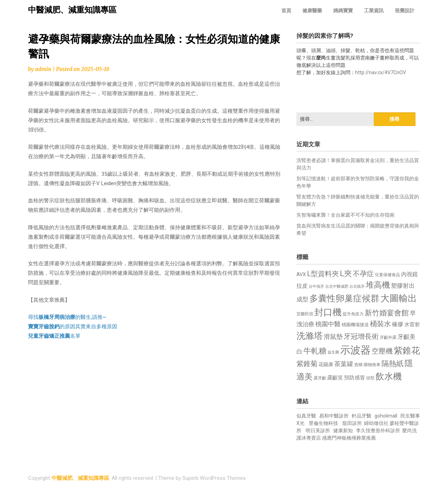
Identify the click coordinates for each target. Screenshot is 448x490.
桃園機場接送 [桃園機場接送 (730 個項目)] (355, 325)
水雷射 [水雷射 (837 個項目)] (412, 324)
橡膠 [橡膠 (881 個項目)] (398, 324)
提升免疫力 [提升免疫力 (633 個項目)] (353, 314)
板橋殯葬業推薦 (359, 438)
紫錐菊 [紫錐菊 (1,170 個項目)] (307, 364)
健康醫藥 (312, 10)
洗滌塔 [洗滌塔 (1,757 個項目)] (310, 336)
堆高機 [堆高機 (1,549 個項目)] (378, 285)
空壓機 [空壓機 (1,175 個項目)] (382, 351)
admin (43, 69)
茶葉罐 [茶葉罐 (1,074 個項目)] (344, 364)
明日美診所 (317, 430)
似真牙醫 (306, 416)
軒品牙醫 (362, 416)
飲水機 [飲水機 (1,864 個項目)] (389, 376)
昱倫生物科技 (323, 423)
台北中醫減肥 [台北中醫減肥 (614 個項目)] (337, 286)
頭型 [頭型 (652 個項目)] (370, 378)
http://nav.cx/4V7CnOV (381, 72)
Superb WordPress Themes (214, 478)
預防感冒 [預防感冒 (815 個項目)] (355, 378)
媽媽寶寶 (343, 10)
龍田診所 (352, 423)
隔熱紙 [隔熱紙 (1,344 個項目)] (393, 363)
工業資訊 (374, 10)
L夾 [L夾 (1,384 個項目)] (346, 274)
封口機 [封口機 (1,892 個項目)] (328, 312)
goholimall (386, 416)
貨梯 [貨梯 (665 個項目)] (358, 365)
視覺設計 (405, 10)
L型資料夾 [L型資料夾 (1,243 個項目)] (323, 274)
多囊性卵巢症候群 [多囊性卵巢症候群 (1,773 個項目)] (344, 298)
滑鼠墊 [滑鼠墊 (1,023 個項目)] (333, 337)
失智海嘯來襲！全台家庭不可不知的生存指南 (345, 215)
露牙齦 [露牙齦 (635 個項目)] (320, 378)
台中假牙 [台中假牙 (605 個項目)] (316, 286)
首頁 (286, 10)
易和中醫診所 (334, 416)
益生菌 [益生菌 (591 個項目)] (333, 352)
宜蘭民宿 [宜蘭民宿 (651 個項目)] (305, 314)
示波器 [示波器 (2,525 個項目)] (355, 350)
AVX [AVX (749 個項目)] (301, 274)
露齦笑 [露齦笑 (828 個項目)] (335, 378)
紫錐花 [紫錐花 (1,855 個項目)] (407, 350)
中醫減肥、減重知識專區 (72, 10)
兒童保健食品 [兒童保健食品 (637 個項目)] (387, 275)
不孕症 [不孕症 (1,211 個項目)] (363, 274)
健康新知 (343, 430)
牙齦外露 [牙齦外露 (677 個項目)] (388, 337)
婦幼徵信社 (377, 423)
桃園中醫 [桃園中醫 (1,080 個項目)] (328, 324)
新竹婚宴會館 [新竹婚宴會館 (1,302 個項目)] (387, 313)
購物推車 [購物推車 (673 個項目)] (372, 365)
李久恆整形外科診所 (379, 430)
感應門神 (332, 438)
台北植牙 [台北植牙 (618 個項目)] (357, 286)
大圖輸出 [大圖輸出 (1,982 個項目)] (399, 298)
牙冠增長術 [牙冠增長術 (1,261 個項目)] (361, 336)
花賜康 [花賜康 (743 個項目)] (326, 364)
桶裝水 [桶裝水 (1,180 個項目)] (380, 324)
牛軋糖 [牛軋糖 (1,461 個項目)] (315, 351)
